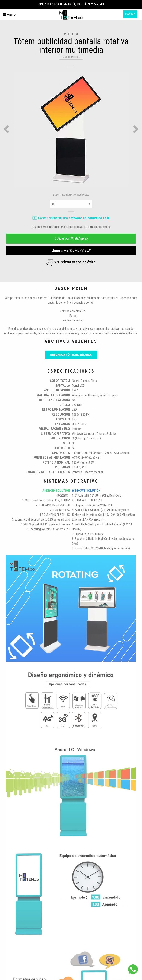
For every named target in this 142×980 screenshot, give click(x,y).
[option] (71, 129)
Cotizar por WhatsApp (71, 238)
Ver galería (71, 262)
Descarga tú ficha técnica (71, 355)
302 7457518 (96, 4)
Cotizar (130, 14)
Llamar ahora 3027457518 (71, 250)
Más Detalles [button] (71, 57)
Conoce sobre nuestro (71, 218)
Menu (9, 15)
